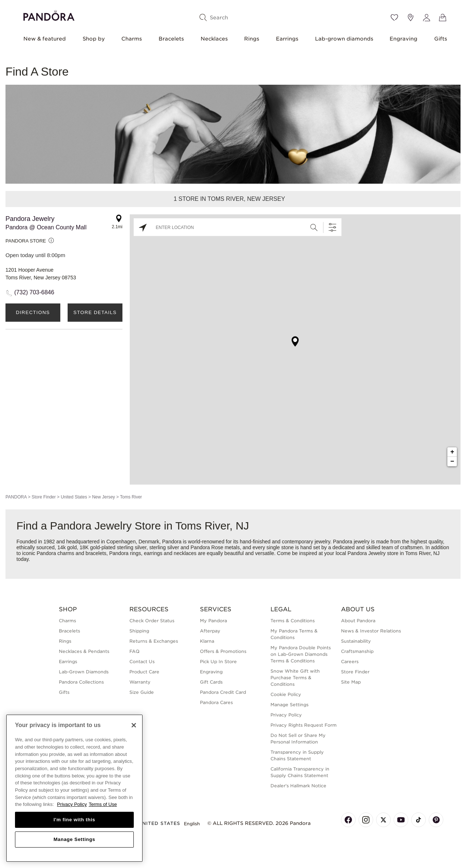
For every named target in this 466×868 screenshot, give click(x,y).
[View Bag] (443, 18)
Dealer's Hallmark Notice (298, 786)
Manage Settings (289, 705)
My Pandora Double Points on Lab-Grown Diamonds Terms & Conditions (301, 654)
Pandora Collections (81, 682)
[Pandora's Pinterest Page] (436, 820)
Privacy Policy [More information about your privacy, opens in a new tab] (72, 804)
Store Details (95, 312)
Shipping (139, 631)
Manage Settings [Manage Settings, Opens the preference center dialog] (74, 839)
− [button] (452, 462)
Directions (33, 312)
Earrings (287, 39)
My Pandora (213, 621)
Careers (350, 661)
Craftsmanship (357, 651)
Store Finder (43, 497)
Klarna (207, 641)
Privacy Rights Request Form (304, 725)
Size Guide (142, 692)
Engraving (404, 39)
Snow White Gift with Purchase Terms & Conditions (295, 678)
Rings (252, 39)
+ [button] (452, 452)
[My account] (427, 18)
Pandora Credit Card (223, 692)
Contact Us (142, 661)
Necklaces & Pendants (84, 651)
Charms (132, 39)
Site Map (351, 682)
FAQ (135, 651)
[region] (74, 788)
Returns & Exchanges (154, 641)
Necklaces (214, 39)
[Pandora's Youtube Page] (401, 820)
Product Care (144, 672)
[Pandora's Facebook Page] (348, 820)
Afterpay (210, 631)
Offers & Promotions (223, 651)
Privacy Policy (286, 715)
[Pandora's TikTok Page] (418, 820)
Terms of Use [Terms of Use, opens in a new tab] (103, 804)
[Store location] (410, 18)
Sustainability (356, 641)
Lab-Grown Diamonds (84, 672)
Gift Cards (211, 682)
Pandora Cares (216, 702)
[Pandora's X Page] (383, 820)
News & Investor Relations (371, 631)
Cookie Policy (286, 694)
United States (74, 497)
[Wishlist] (394, 18)
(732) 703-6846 (34, 292)
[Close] (134, 725)
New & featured (45, 39)
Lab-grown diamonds (344, 39)
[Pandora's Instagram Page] (366, 820)
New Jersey (104, 497)
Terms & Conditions (293, 621)
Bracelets (171, 39)
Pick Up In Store (218, 661)
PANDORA (16, 497)
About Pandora (358, 621)
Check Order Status (152, 621)
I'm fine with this (75, 820)
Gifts (441, 39)
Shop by (94, 39)
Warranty (140, 682)
